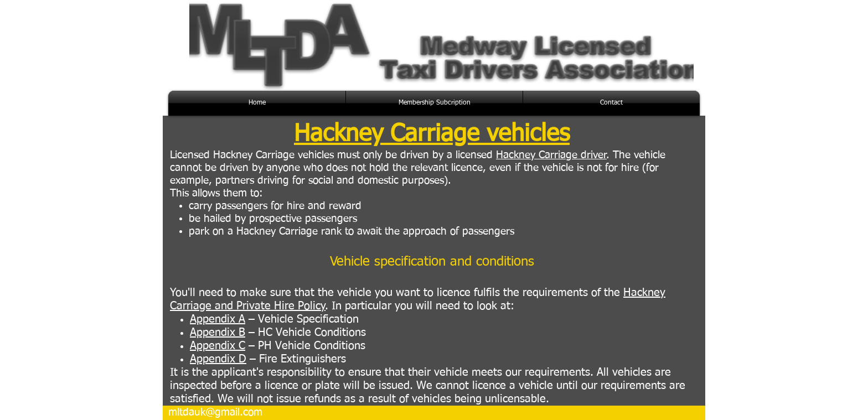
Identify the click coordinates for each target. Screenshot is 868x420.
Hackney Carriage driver (551, 155)
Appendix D (218, 359)
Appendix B (218, 333)
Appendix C (218, 346)
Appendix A (218, 319)
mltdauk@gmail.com (215, 413)
